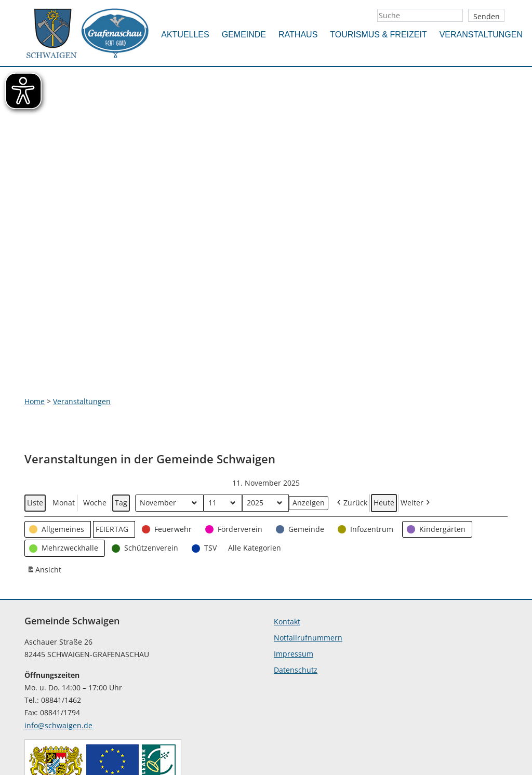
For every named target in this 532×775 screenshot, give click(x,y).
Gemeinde (244, 35)
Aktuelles (185, 35)
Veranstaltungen (481, 35)
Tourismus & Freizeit (378, 35)
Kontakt (287, 544)
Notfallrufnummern (308, 560)
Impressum (294, 576)
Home (35, 323)
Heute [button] (384, 425)
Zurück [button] (351, 425)
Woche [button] (95, 425)
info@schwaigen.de (58, 648)
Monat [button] (64, 425)
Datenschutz (296, 592)
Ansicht (45, 493)
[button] (58, 452)
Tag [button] (121, 425)
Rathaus (298, 35)
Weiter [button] (416, 425)
